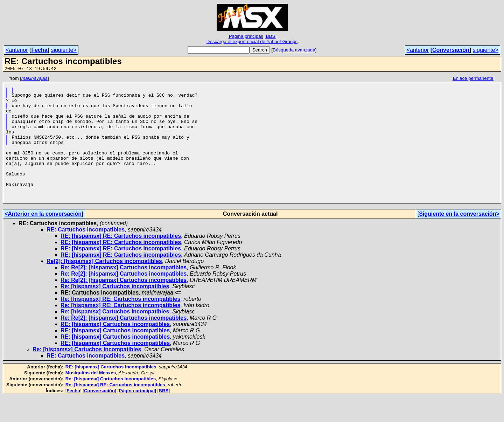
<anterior (17, 50)
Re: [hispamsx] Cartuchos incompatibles (115, 312)
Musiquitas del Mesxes (91, 398)
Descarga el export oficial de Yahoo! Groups (252, 41)
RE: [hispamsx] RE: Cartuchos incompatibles (121, 261)
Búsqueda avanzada (294, 50)
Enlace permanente (473, 79)
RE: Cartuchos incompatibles (86, 255)
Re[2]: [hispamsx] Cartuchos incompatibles (104, 286)
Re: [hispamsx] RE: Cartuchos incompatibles (120, 324)
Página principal (246, 36)
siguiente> (64, 50)
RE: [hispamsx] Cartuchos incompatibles (115, 349)
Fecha (39, 50)
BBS (271, 36)
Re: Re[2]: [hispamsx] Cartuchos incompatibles (124, 293)
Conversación (451, 50)
